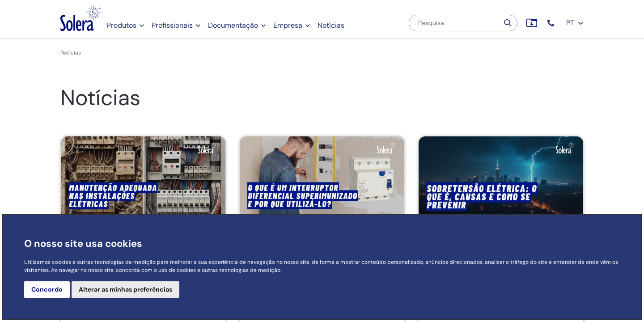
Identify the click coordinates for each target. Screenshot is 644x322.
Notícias (331, 25)
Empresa (288, 25)
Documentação (233, 25)
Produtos (122, 25)
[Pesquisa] (454, 23)
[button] (552, 23)
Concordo (47, 289)
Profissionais (172, 25)
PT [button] (575, 23)
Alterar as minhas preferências (125, 289)
